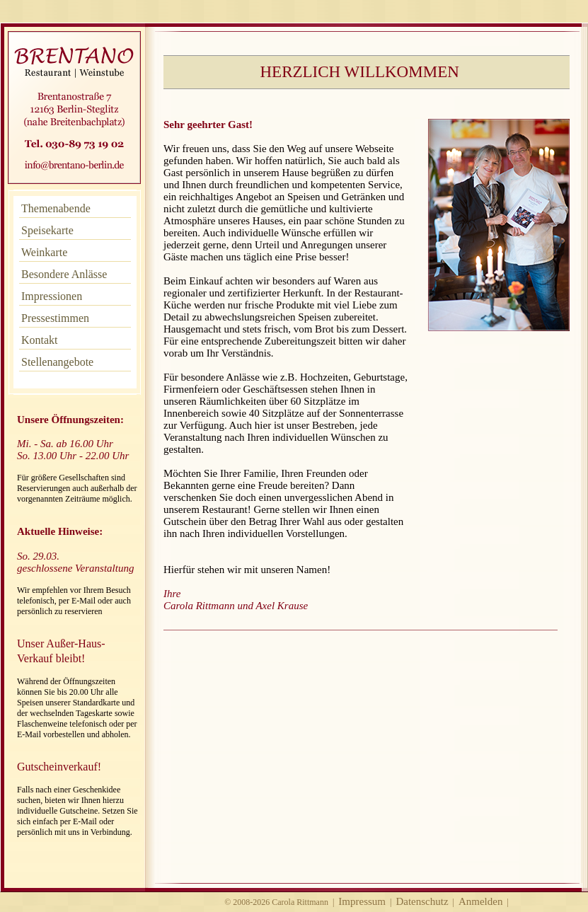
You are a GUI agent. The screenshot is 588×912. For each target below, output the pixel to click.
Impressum (362, 901)
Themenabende (56, 208)
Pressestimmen (55, 318)
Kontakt (40, 340)
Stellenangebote (57, 362)
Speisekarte (47, 230)
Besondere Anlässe (64, 274)
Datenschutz (422, 901)
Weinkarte (44, 252)
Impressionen (52, 296)
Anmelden (480, 901)
